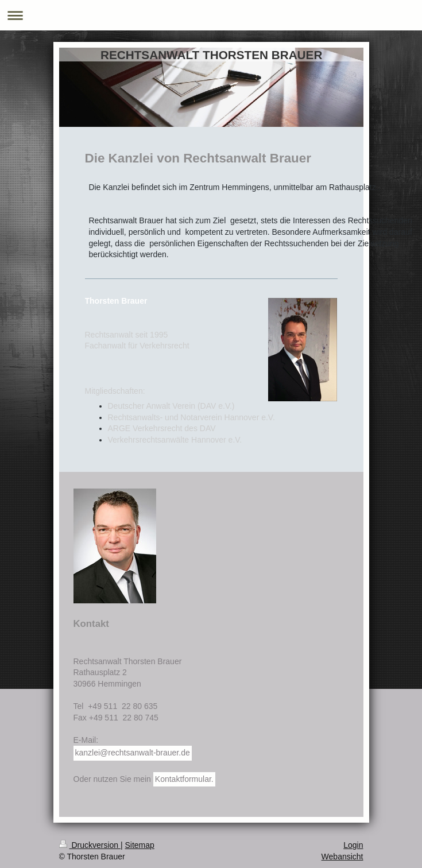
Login (353, 845)
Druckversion (90, 845)
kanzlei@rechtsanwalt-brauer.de (133, 753)
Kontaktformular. (184, 779)
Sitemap (140, 845)
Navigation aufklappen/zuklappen (211, 15)
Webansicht (342, 857)
